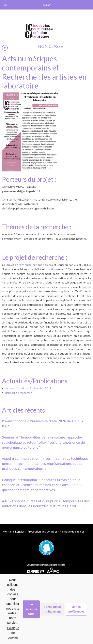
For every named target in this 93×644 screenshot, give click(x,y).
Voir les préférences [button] (76, 609)
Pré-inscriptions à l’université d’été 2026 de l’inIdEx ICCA (43, 424)
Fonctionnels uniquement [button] (53, 609)
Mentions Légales (14, 531)
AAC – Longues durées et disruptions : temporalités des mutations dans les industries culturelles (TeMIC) (46, 504)
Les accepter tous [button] (31, 609)
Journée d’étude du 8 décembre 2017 (28, 388)
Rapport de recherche (19, 393)
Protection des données (42, 531)
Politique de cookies (13, 633)
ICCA (47, 5)
